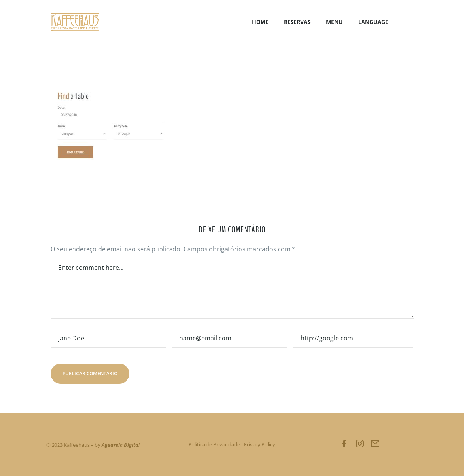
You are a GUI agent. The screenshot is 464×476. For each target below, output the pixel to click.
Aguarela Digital (121, 445)
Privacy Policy (259, 444)
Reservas (297, 22)
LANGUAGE (373, 22)
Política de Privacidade (214, 444)
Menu (334, 22)
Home (260, 22)
